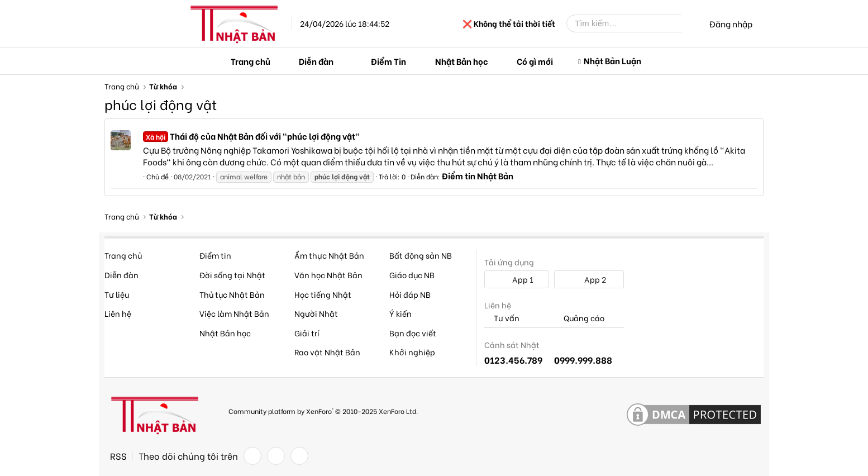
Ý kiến (400, 313)
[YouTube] (299, 456)
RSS (118, 456)
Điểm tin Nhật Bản (478, 175)
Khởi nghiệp (412, 352)
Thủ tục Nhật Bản (232, 294)
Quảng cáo (579, 318)
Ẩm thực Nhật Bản (329, 255)
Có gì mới (535, 61)
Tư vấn (502, 318)
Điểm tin (215, 255)
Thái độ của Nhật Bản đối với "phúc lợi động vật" (251, 136)
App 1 (517, 279)
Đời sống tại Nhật (232, 275)
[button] (342, 61)
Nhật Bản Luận (612, 60)
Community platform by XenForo (323, 411)
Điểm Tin (388, 61)
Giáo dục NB (412, 275)
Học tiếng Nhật (323, 294)
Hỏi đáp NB (410, 294)
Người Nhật (316, 313)
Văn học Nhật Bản (328, 275)
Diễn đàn (316, 61)
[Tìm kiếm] (632, 23)
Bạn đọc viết (413, 333)
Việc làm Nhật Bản (234, 313)
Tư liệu (117, 294)
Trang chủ (251, 61)
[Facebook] (252, 456)
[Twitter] (276, 456)
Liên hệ (118, 313)
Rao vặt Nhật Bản (327, 352)
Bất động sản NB (421, 255)
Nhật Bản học (462, 61)
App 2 (589, 279)
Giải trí (307, 333)
